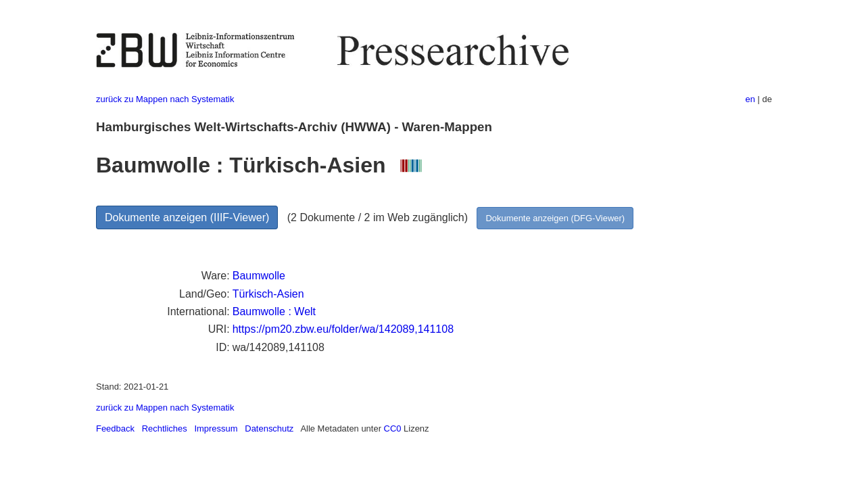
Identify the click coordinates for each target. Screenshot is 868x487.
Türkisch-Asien (268, 294)
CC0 (393, 428)
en (750, 99)
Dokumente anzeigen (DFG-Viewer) (555, 218)
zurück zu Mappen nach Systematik (165, 99)
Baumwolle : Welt (274, 311)
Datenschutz (269, 428)
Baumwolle (259, 276)
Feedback (115, 428)
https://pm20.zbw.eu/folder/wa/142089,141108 (343, 329)
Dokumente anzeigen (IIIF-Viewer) (187, 217)
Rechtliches (165, 428)
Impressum (216, 428)
